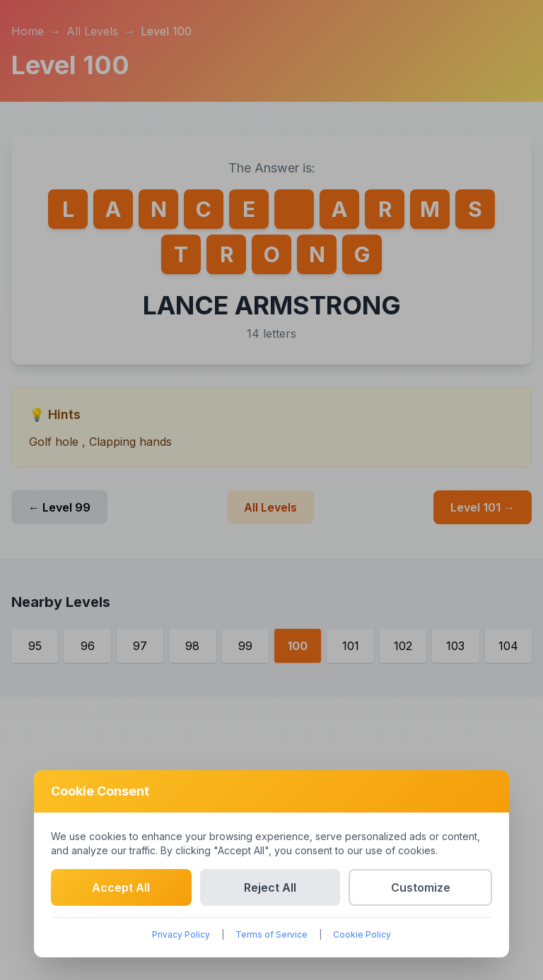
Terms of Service (271, 934)
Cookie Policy (362, 934)
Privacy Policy (181, 934)
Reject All (270, 887)
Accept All (121, 887)
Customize (421, 887)
